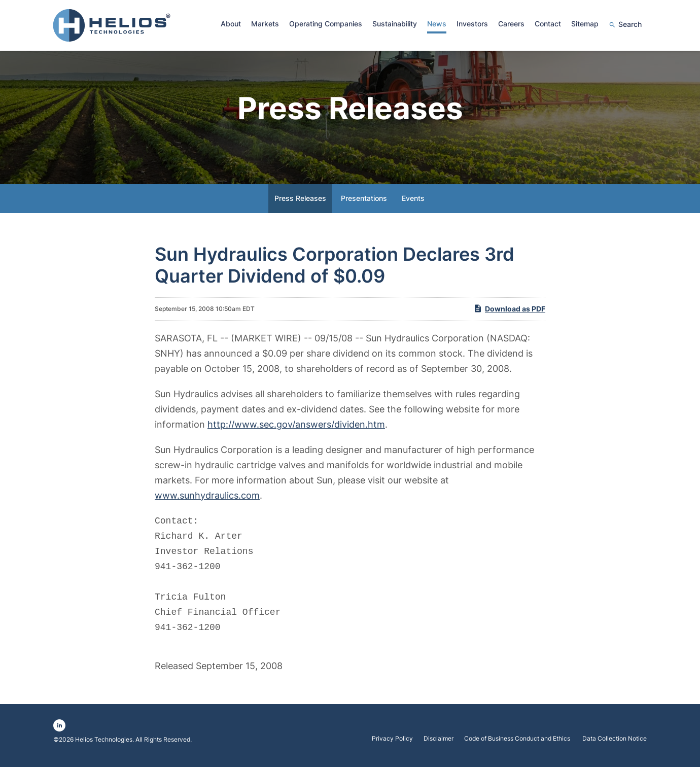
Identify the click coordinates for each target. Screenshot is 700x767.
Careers (511, 24)
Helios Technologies (104, 743)
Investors (472, 24)
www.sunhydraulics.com (207, 499)
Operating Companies (326, 24)
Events (413, 202)
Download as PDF (509, 312)
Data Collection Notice (615, 743)
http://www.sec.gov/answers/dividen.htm (296, 428)
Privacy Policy (392, 743)
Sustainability (395, 24)
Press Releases (300, 202)
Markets (265, 24)
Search (630, 24)
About (231, 24)
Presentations (364, 202)
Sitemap (585, 24)
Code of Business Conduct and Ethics (518, 743)
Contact (548, 24)
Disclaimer (439, 743)
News (437, 24)
